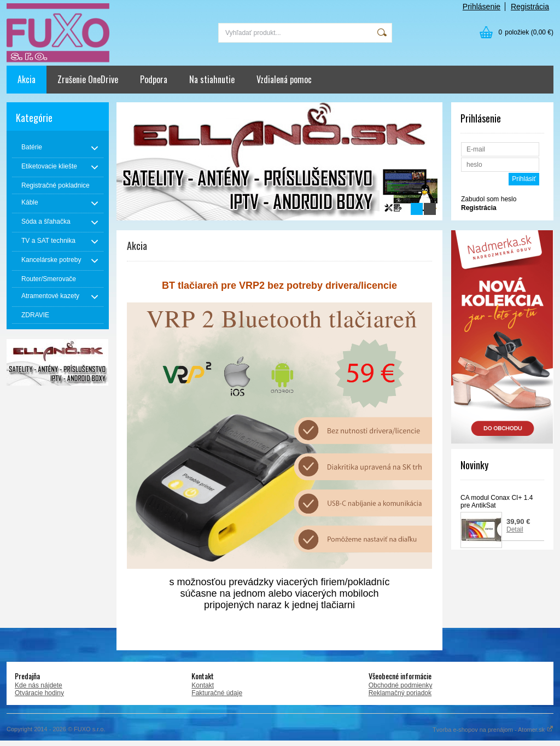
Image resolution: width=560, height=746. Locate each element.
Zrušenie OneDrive (88, 79)
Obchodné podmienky (401, 685)
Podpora (154, 79)
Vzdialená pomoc (284, 79)
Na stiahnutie (212, 79)
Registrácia (530, 7)
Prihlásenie (482, 7)
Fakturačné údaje (217, 693)
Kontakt (203, 685)
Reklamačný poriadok (400, 693)
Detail (515, 529)
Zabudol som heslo (489, 199)
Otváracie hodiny (39, 693)
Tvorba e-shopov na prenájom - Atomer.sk (493, 730)
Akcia (27, 79)
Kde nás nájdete (39, 685)
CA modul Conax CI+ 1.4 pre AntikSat (497, 502)
